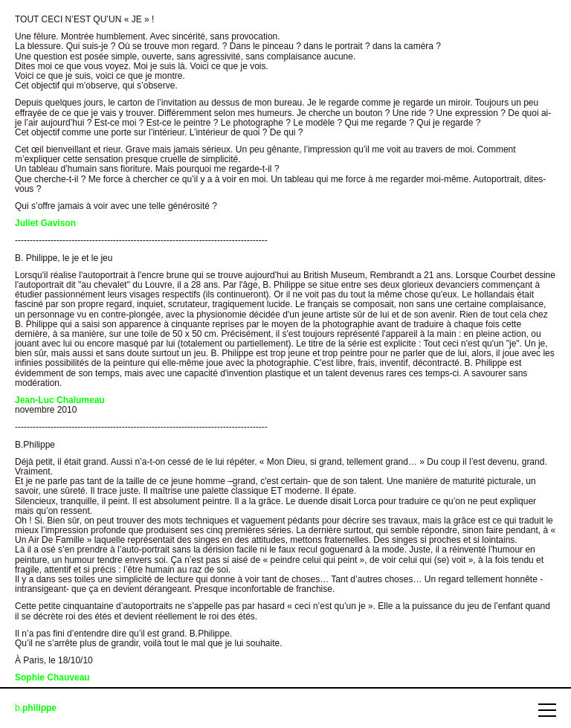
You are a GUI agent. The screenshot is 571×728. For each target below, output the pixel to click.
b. (36, 708)
